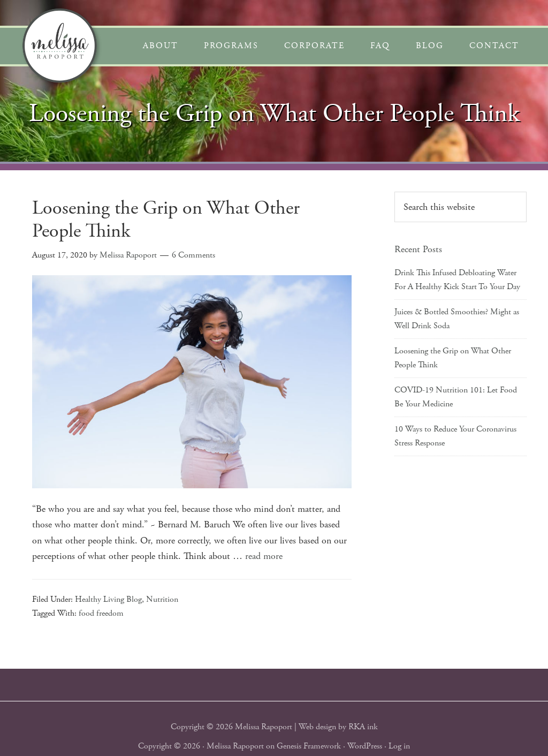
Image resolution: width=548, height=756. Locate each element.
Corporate (314, 46)
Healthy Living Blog (108, 599)
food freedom (101, 613)
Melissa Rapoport (235, 746)
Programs (231, 46)
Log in (399, 746)
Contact (494, 46)
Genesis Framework (309, 746)
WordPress (365, 746)
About (161, 46)
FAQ (380, 46)
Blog (430, 46)
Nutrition (162, 599)
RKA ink (363, 727)
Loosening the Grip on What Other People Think (166, 220)
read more (264, 556)
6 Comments (193, 255)
